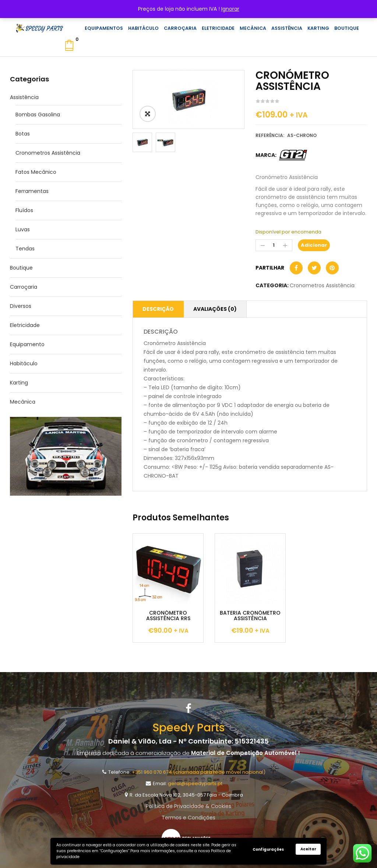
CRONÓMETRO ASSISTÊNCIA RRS (168, 616)
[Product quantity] (274, 245)
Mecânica (23, 402)
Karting (19, 383)
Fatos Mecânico (36, 172)
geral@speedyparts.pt (195, 783)
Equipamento (27, 344)
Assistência (24, 97)
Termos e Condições (188, 818)
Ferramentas (32, 191)
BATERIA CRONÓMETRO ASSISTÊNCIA (250, 616)
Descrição (158, 309)
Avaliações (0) (215, 309)
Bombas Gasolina (38, 115)
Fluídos (24, 210)
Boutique (21, 268)
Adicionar (314, 245)
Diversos (21, 306)
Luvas (23, 229)
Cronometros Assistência (48, 153)
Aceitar (308, 849)
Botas (23, 134)
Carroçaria (24, 287)
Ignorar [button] (230, 9)
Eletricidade (25, 325)
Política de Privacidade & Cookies (188, 806)
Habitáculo (24, 363)
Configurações (268, 849)
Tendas (25, 249)
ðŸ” (148, 114)
